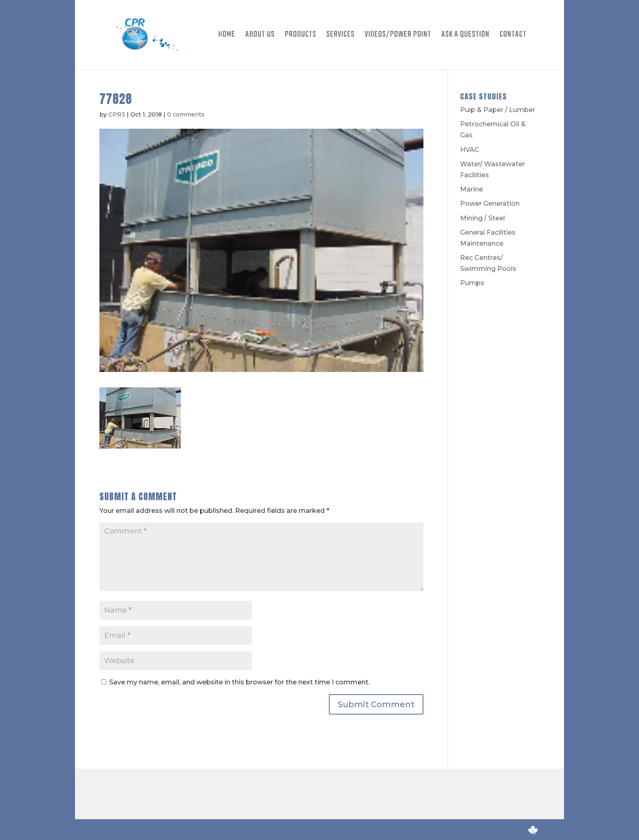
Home (227, 36)
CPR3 (117, 114)
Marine (472, 189)
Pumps (472, 283)
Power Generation (490, 203)
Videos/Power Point (398, 36)
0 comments (186, 114)
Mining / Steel (483, 218)
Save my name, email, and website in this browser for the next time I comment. (239, 682)
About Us (260, 36)
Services (340, 36)
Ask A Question (465, 36)
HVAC (470, 150)
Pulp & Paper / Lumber (498, 110)
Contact (513, 36)
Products (301, 36)
